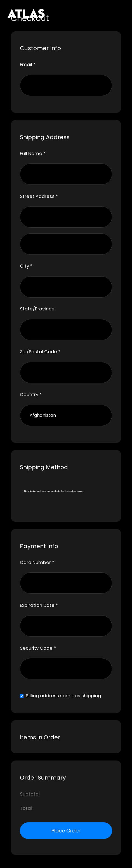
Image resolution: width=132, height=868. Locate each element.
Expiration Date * (39, 605)
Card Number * (37, 562)
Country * (31, 395)
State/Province (37, 309)
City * (26, 266)
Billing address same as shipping (63, 696)
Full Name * (33, 154)
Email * (28, 65)
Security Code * (38, 648)
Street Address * (39, 196)
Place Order (66, 831)
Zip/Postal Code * (40, 352)
